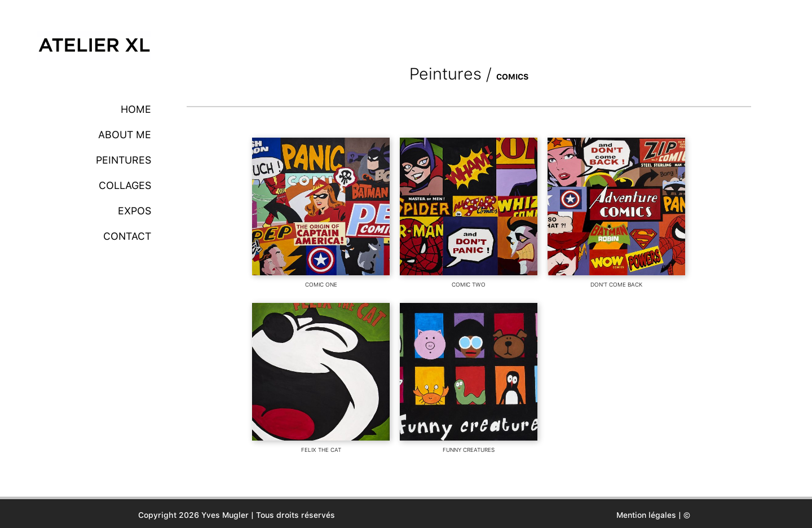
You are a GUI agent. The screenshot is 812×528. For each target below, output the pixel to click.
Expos (134, 211)
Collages (125, 185)
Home (136, 109)
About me (125, 135)
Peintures (123, 160)
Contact (127, 236)
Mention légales (646, 515)
